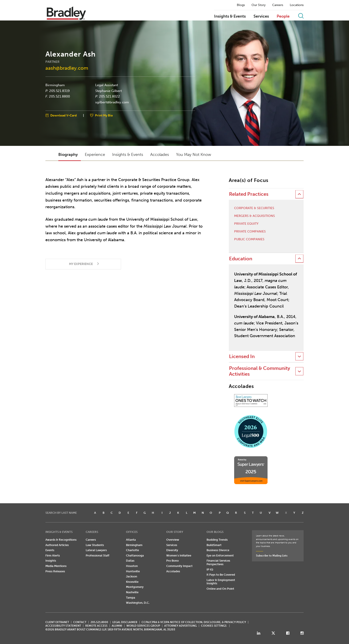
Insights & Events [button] (128, 155)
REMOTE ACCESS (96, 626)
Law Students (95, 545)
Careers (278, 5)
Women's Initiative (179, 555)
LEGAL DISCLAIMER (125, 622)
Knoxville (132, 582)
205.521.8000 (99, 622)
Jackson (132, 576)
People (283, 16)
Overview (173, 540)
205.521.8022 (110, 96)
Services (261, 16)
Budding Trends (217, 540)
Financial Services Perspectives (218, 562)
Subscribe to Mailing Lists (272, 556)
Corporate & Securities (254, 208)
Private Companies (250, 232)
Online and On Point (220, 589)
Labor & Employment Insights (221, 582)
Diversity (172, 550)
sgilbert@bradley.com (112, 102)
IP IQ (210, 570)
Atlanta (131, 540)
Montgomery (135, 587)
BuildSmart (214, 545)
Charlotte (132, 550)
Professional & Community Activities (260, 371)
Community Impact (179, 566)
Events (50, 550)
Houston (132, 566)
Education (241, 259)
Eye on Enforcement (220, 555)
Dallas (130, 561)
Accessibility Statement (63, 626)
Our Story (259, 5)
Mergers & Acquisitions (255, 216)
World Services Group (143, 626)
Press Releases (55, 571)
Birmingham (55, 85)
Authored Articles (57, 545)
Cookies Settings (214, 626)
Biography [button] (68, 155)
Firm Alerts (53, 555)
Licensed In (242, 356)
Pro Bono (172, 561)
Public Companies (249, 239)
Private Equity (246, 224)
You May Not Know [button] (194, 155)
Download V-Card (64, 115)
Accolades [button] (160, 155)
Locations (297, 5)
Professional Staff (97, 555)
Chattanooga (135, 555)
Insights (51, 561)
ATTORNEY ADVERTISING (181, 626)
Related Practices (249, 194)
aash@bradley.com (67, 68)
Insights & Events (230, 16)
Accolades (173, 571)
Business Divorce (218, 550)
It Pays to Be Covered (221, 575)
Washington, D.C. (138, 603)
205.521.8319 (59, 91)
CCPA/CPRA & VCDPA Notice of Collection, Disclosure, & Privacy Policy (194, 622)
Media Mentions (56, 566)
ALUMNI (117, 626)
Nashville (132, 592)
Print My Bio (104, 115)
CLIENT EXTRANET (57, 622)
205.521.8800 (59, 96)
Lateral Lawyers (96, 550)
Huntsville (133, 571)
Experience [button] (95, 155)
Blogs (241, 5)
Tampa (131, 598)
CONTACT (80, 622)
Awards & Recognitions (61, 540)
